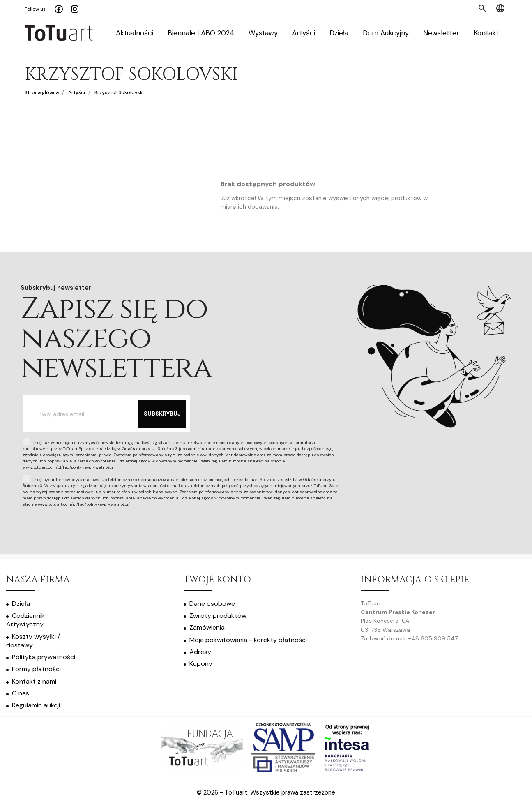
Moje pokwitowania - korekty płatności (248, 640)
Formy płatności (36, 669)
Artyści (304, 33)
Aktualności (135, 33)
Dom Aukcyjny (386, 33)
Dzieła (339, 33)
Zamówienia (207, 627)
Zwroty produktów (218, 616)
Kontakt (486, 33)
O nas (21, 693)
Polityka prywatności (44, 657)
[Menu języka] (500, 9)
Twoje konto (217, 580)
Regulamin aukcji (36, 705)
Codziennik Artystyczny (25, 620)
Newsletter (441, 33)
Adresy (200, 652)
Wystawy (263, 33)
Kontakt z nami (34, 681)
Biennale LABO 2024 (201, 33)
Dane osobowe (212, 604)
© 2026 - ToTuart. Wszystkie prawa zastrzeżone (266, 792)
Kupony (201, 664)
